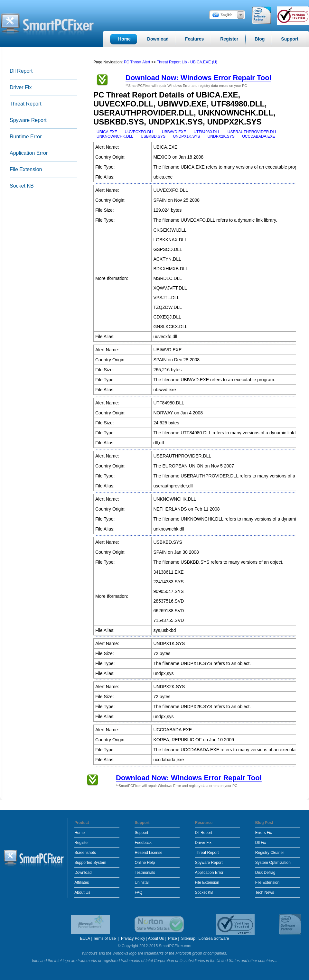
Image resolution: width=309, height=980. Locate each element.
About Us (82, 892)
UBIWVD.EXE (174, 132)
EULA (85, 938)
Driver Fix (21, 87)
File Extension (26, 169)
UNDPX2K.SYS (221, 136)
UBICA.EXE (107, 132)
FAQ (138, 892)
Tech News (265, 892)
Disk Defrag (265, 873)
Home (80, 833)
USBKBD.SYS (153, 136)
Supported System (90, 863)
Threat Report (26, 104)
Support (141, 833)
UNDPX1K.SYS (186, 136)
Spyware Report (28, 120)
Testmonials (145, 873)
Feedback (143, 843)
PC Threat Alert (137, 62)
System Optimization (273, 863)
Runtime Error (26, 137)
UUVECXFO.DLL (139, 132)
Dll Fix (261, 843)
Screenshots (85, 853)
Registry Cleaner (270, 853)
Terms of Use (105, 938)
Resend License (148, 853)
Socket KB (22, 186)
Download (83, 873)
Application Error (29, 153)
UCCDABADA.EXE (259, 136)
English (226, 15)
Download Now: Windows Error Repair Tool (198, 78)
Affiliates (82, 883)
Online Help (145, 863)
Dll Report (21, 71)
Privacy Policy (133, 938)
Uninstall (142, 883)
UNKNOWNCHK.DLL (115, 136)
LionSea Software (214, 938)
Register (82, 843)
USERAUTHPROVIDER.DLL (252, 132)
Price (172, 938)
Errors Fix (264, 833)
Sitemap (188, 938)
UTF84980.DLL (207, 132)
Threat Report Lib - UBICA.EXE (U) (187, 62)
